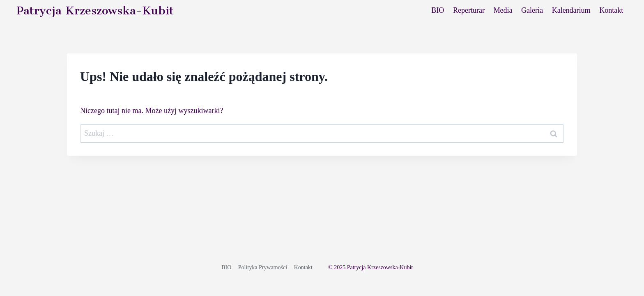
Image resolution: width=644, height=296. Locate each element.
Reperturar (469, 10)
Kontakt (611, 10)
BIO (438, 10)
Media (503, 10)
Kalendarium (571, 10)
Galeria (532, 10)
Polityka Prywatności (263, 267)
